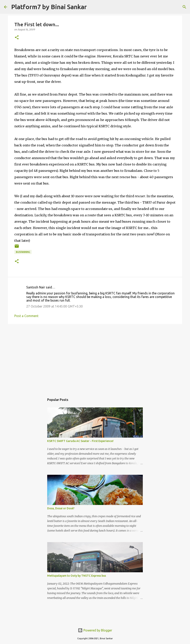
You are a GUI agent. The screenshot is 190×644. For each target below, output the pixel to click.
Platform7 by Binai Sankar (49, 7)
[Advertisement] (95, 358)
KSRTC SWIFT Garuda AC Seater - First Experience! (80, 441)
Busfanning (23, 252)
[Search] (92, 7)
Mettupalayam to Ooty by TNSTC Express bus (77, 576)
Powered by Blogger (95, 630)
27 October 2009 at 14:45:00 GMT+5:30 (54, 306)
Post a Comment (26, 316)
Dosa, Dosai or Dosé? (61, 508)
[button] (17, 38)
